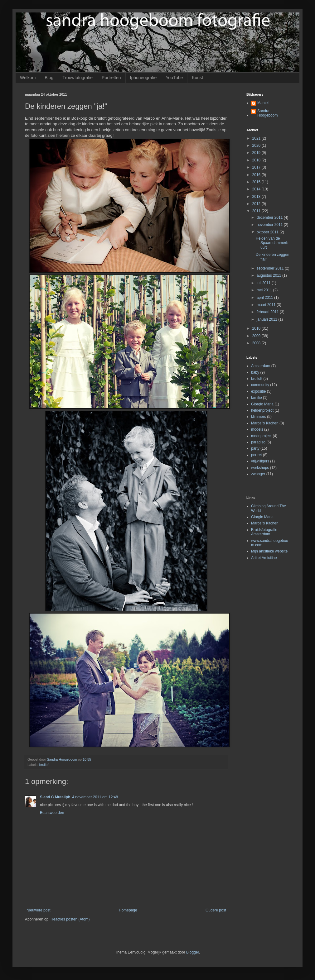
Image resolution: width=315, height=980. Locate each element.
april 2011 (265, 298)
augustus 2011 (269, 275)
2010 (257, 328)
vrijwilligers (260, 461)
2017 (257, 167)
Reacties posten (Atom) (70, 919)
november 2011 (270, 225)
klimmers (259, 417)
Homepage (128, 910)
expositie (258, 391)
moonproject (261, 436)
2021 (257, 138)
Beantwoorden (52, 813)
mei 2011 (265, 290)
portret (257, 455)
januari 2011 (267, 319)
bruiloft (44, 765)
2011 (257, 211)
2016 (257, 175)
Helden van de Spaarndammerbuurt (272, 243)
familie (257, 398)
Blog (49, 78)
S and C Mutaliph (55, 797)
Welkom (28, 78)
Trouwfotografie (78, 78)
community (260, 385)
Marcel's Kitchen (265, 423)
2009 (257, 336)
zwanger (258, 474)
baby (255, 372)
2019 (257, 153)
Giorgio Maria (262, 404)
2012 (257, 204)
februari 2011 (268, 312)
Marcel (263, 103)
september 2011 (271, 268)
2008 (257, 343)
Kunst (197, 78)
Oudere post (216, 910)
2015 (257, 182)
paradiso (258, 442)
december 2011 (270, 218)
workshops (260, 468)
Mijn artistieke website (269, 551)
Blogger (193, 952)
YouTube (174, 78)
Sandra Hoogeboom (267, 113)
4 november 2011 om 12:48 (95, 797)
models (257, 429)
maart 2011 (267, 305)
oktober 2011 (268, 232)
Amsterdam (261, 366)
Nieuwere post (39, 910)
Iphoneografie (143, 78)
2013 (257, 197)
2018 (257, 160)
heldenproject (262, 410)
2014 (257, 189)
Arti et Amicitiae (264, 558)
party (255, 448)
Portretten (111, 78)
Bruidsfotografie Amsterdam (264, 532)
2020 (257, 146)
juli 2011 (264, 283)
